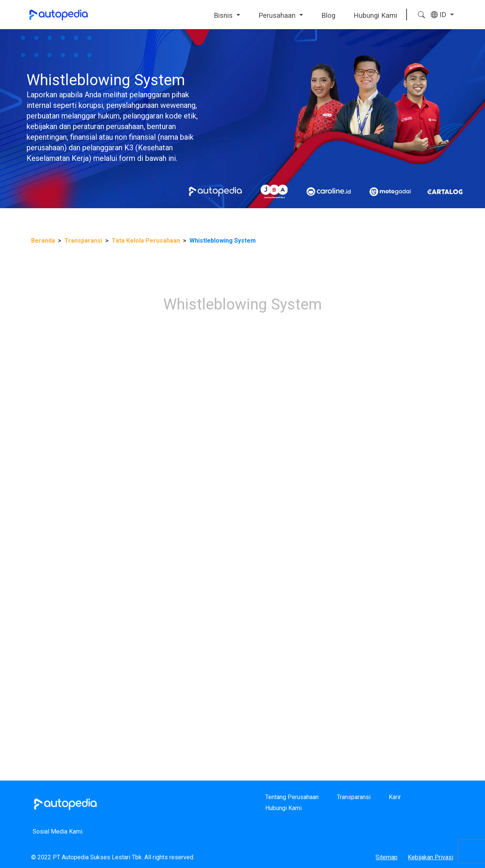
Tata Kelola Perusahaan (146, 241)
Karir (395, 797)
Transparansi (83, 241)
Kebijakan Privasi (430, 857)
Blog (328, 15)
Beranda (43, 241)
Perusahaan (278, 15)
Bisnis (224, 15)
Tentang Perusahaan (292, 797)
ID (440, 15)
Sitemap (386, 857)
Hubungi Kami (375, 15)
